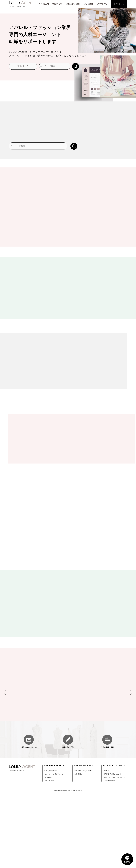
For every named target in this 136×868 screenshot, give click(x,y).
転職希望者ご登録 (68, 817)
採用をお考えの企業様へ (74, 4)
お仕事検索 (48, 852)
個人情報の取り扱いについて (112, 849)
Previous (5, 768)
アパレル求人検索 (44, 4)
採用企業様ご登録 (107, 817)
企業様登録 (78, 849)
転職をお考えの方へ (58, 4)
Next (131, 768)
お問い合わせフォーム (29, 817)
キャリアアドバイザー (102, 4)
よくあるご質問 (88, 4)
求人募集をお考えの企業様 (83, 846)
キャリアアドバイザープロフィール (114, 852)
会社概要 (106, 846)
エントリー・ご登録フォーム (54, 849)
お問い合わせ (119, 4)
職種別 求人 (23, 66)
